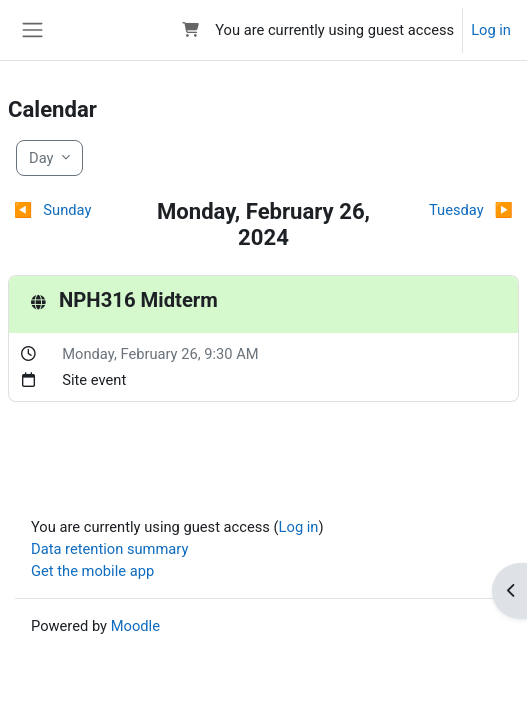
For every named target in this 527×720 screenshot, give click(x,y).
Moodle (135, 626)
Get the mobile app (92, 571)
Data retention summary (109, 549)
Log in (491, 30)
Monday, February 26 (129, 354)
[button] (190, 30)
